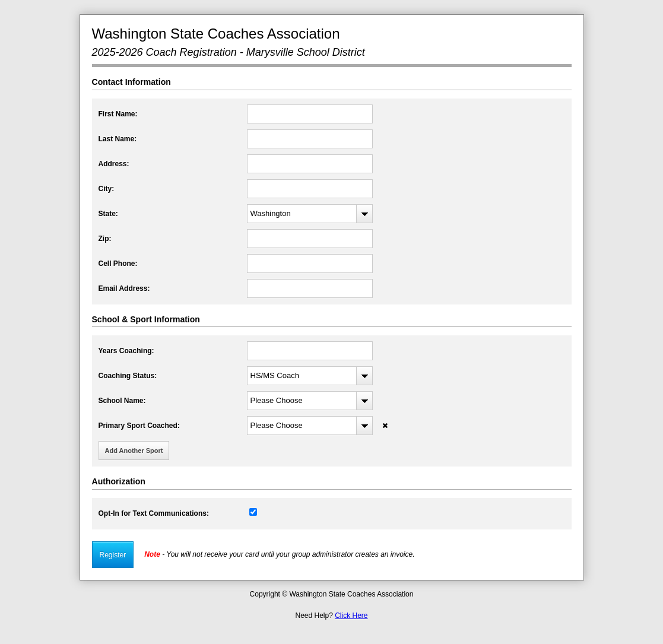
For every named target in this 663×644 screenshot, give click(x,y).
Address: (114, 164)
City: (107, 189)
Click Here (351, 616)
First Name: (118, 114)
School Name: (122, 401)
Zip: (105, 239)
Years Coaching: (126, 351)
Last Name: (118, 139)
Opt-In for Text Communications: (154, 513)
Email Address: (124, 288)
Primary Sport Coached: (139, 426)
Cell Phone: (118, 264)
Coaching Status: (128, 376)
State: (108, 214)
